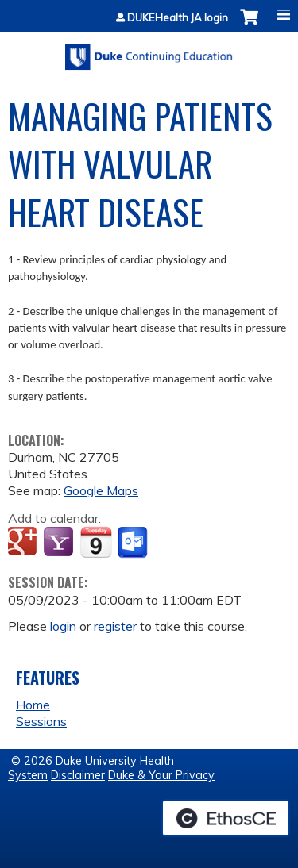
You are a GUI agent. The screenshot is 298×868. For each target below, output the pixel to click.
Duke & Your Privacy (161, 775)
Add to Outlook (134, 543)
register (115, 626)
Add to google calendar (24, 543)
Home (33, 705)
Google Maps (101, 490)
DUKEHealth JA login (178, 18)
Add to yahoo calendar (60, 543)
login (63, 626)
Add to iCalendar (96, 542)
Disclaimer (78, 775)
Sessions (41, 721)
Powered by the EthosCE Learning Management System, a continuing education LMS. (226, 818)
